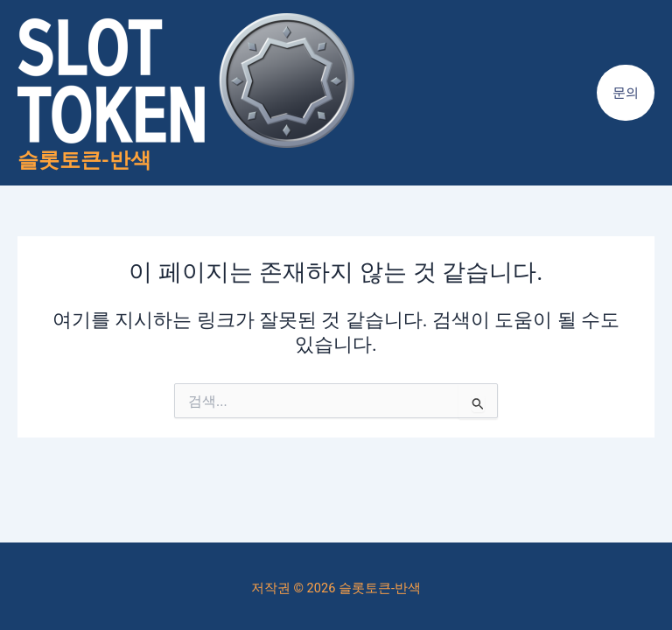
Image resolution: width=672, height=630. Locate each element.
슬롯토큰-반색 (84, 160)
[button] (626, 93)
